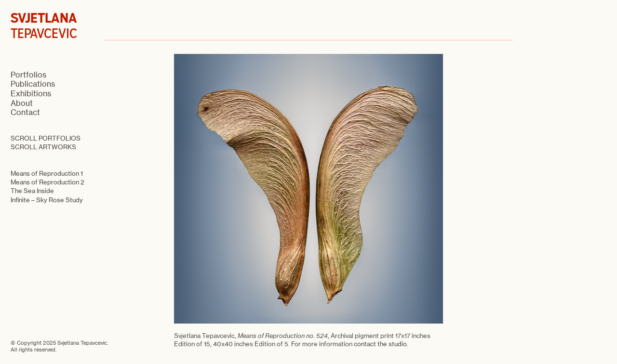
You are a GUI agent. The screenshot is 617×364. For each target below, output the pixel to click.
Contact (25, 112)
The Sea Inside (32, 191)
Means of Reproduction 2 (47, 182)
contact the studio (380, 344)
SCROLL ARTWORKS (43, 147)
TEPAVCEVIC (44, 26)
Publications (33, 84)
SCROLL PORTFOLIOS (46, 138)
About (22, 103)
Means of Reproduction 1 (47, 173)
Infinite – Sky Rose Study (47, 200)
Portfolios (28, 75)
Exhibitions (31, 93)
